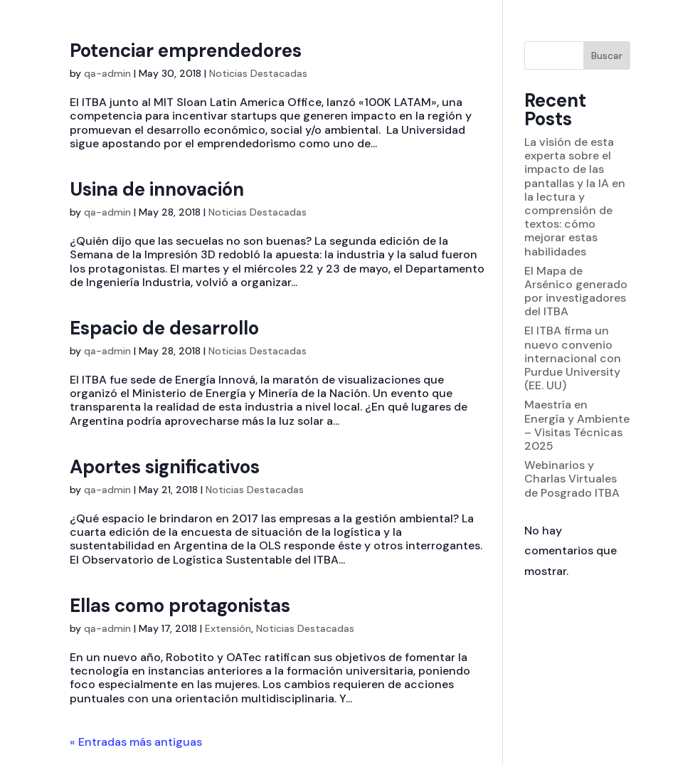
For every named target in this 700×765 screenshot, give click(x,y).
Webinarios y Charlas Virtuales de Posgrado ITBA (572, 479)
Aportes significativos (165, 467)
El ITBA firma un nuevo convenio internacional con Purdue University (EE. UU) (573, 358)
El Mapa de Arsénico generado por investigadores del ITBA (576, 291)
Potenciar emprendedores (186, 51)
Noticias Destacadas (258, 73)
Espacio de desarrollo (164, 328)
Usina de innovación (157, 189)
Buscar (607, 56)
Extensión (228, 628)
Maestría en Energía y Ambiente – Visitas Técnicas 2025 (577, 425)
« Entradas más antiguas (136, 742)
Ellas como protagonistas (180, 606)
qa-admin (107, 73)
